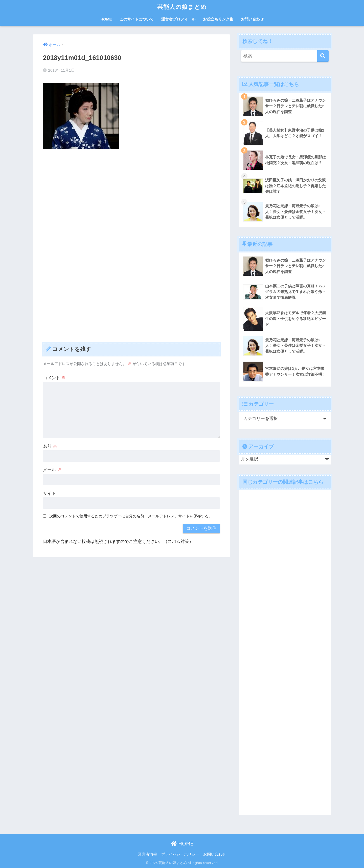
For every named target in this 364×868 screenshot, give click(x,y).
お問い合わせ (252, 19)
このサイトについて (137, 19)
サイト (49, 493)
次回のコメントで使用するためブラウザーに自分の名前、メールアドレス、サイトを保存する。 (131, 516)
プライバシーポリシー (180, 854)
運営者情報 (147, 854)
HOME (106, 19)
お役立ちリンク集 (218, 19)
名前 (50, 446)
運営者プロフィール (178, 19)
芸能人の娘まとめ (182, 7)
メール (52, 470)
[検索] (323, 56)
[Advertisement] (131, 191)
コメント (54, 378)
